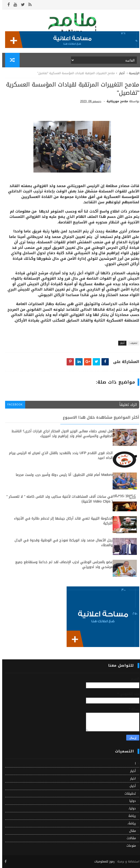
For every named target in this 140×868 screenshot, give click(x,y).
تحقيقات (128, 793)
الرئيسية (132, 73)
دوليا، (130, 808)
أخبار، (130, 786)
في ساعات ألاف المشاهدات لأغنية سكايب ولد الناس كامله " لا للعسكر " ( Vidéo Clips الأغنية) (57, 499)
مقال (130, 831)
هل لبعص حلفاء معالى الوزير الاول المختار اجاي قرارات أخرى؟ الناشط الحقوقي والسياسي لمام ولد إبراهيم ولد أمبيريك (60, 434)
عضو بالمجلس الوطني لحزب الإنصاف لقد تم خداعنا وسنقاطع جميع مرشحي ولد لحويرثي (62, 564)
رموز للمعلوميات (102, 861)
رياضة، (129, 823)
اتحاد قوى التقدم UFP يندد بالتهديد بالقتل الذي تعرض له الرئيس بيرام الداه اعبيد (59, 455)
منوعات (129, 846)
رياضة (130, 816)
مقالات (129, 838)
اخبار (131, 778)
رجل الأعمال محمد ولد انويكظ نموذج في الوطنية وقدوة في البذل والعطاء (61, 543)
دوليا (130, 801)
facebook (13, 405)
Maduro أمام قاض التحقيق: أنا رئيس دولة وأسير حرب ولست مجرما (62, 475)
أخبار (120, 73)
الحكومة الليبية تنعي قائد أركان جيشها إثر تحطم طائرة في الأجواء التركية (61, 521)
